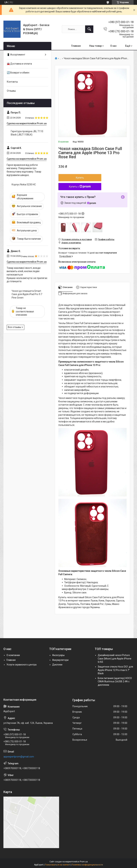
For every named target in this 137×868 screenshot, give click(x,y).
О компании (13, 655)
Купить (80, 178)
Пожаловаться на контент (58, 865)
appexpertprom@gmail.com (19, 757)
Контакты (12, 82)
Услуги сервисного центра (21, 665)
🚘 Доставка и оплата (19, 64)
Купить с (80, 187)
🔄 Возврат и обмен (18, 73)
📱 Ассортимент (16, 55)
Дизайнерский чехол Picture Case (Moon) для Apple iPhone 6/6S (115, 659)
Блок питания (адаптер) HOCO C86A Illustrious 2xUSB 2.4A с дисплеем (115, 682)
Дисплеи (57, 665)
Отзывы (11, 91)
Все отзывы (14, 327)
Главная (76, 46)
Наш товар (95, 46)
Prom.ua (84, 862)
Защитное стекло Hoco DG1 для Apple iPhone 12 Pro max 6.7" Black (115, 670)
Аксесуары (58, 655)
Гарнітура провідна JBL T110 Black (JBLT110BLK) (27, 133)
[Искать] (89, 29)
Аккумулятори (60, 660)
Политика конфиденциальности (87, 865)
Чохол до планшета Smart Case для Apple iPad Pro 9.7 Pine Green (27, 294)
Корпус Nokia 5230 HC (24, 185)
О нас (113, 46)
